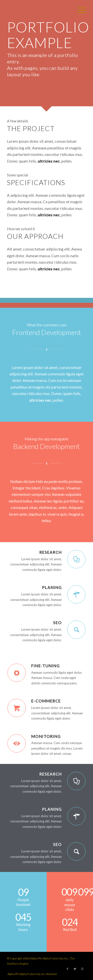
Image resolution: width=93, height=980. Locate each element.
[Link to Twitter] (75, 969)
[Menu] (79, 10)
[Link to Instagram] (82, 969)
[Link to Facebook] (67, 969)
